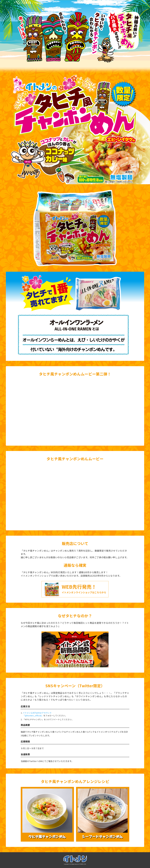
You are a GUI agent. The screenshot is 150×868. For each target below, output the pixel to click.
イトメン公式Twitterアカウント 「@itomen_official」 (37, 714)
